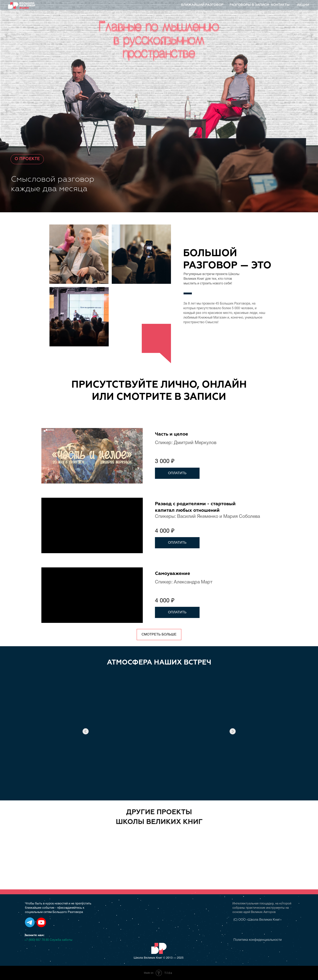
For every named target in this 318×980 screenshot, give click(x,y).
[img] (162, 847)
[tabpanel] (159, 534)
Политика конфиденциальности (258, 940)
